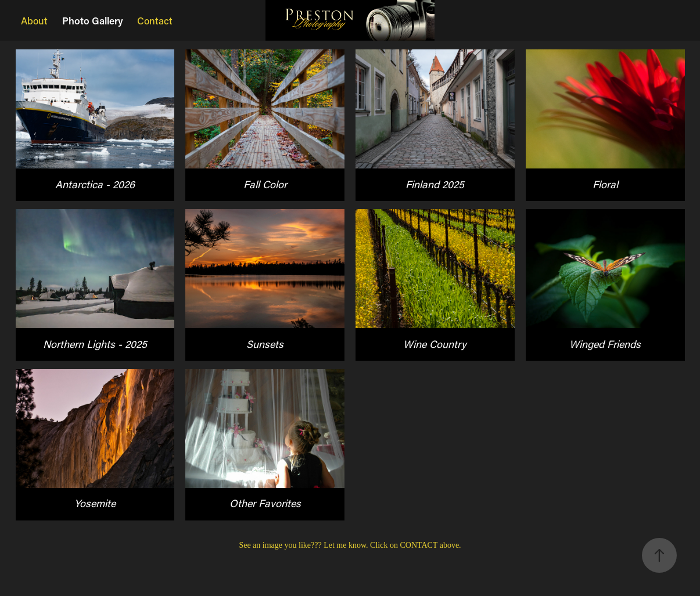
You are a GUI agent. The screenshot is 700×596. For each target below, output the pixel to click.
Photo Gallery (93, 20)
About (34, 20)
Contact (155, 20)
